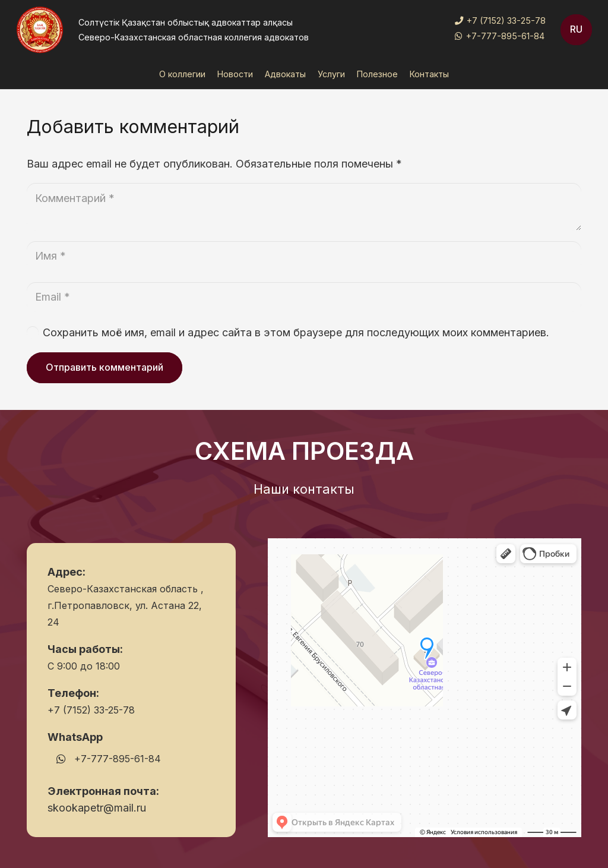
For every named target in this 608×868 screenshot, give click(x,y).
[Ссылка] (40, 30)
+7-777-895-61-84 (118, 759)
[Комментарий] (304, 207)
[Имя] (304, 256)
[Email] (304, 297)
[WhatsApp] (61, 759)
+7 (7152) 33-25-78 (91, 710)
